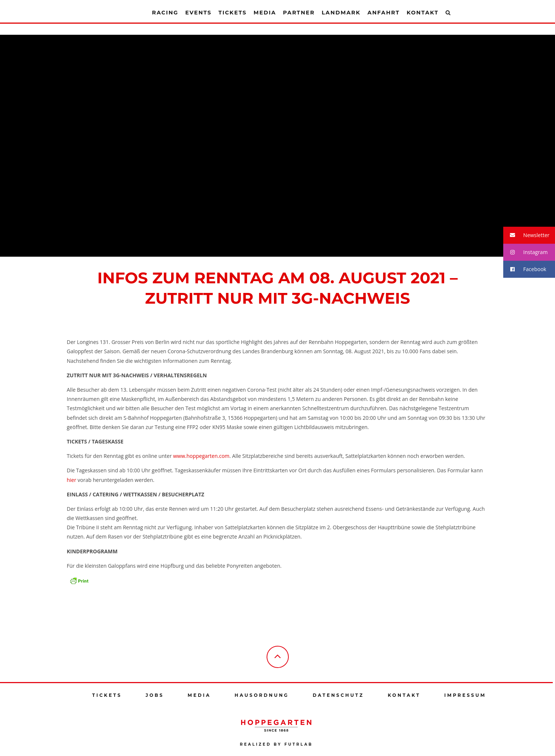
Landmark (341, 13)
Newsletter (526, 235)
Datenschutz (339, 695)
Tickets (233, 13)
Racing (165, 13)
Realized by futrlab (276, 744)
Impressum (465, 695)
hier (72, 480)
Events (198, 13)
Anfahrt (384, 13)
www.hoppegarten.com (201, 456)
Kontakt (423, 13)
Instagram (525, 252)
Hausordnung (262, 695)
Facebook (525, 269)
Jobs (155, 695)
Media (265, 13)
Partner (299, 13)
